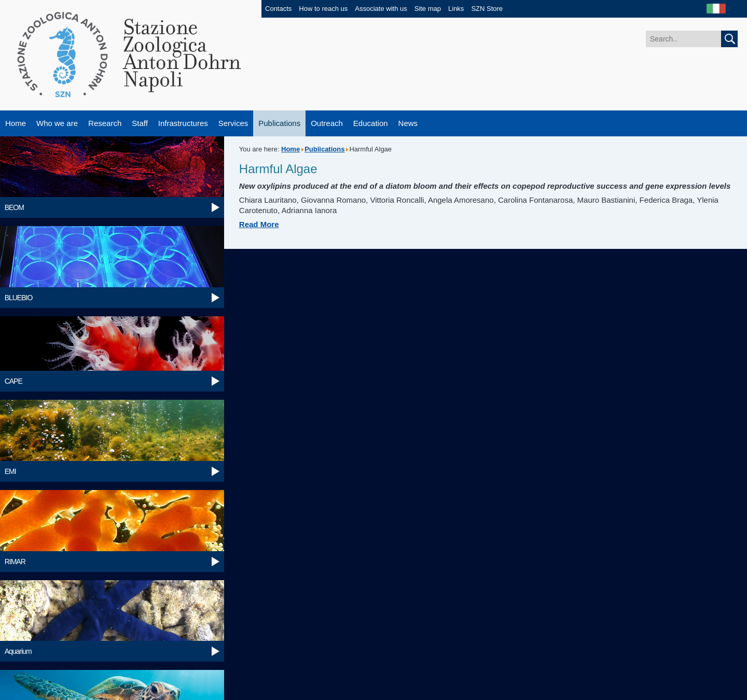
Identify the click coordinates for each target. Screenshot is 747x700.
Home (16, 123)
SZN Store (487, 9)
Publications (279, 123)
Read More (259, 224)
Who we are (57, 123)
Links (456, 9)
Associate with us (381, 9)
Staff (140, 123)
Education (371, 123)
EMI (10, 471)
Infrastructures (183, 123)
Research (105, 123)
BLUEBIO (19, 298)
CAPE (13, 381)
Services (233, 123)
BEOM (14, 207)
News (408, 123)
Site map (428, 9)
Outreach (327, 123)
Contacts (278, 9)
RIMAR (15, 562)
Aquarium (18, 651)
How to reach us (323, 9)
